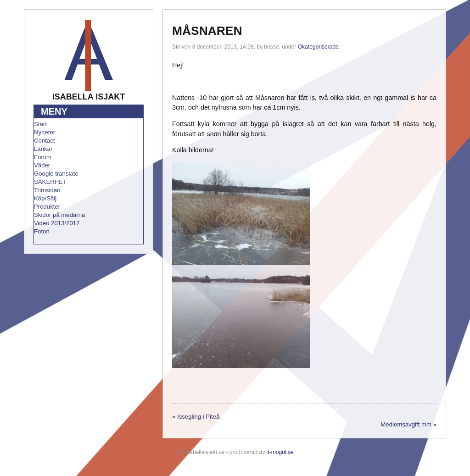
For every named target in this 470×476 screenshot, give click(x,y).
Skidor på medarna (59, 215)
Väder (42, 165)
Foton (42, 231)
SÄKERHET (50, 182)
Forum (43, 157)
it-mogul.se (280, 452)
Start (40, 124)
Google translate (56, 174)
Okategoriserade (318, 47)
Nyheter (45, 132)
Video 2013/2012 (57, 223)
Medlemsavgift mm (406, 424)
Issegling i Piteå (198, 417)
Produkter (47, 207)
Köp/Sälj (45, 198)
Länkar (43, 149)
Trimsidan (47, 190)
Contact (44, 141)
